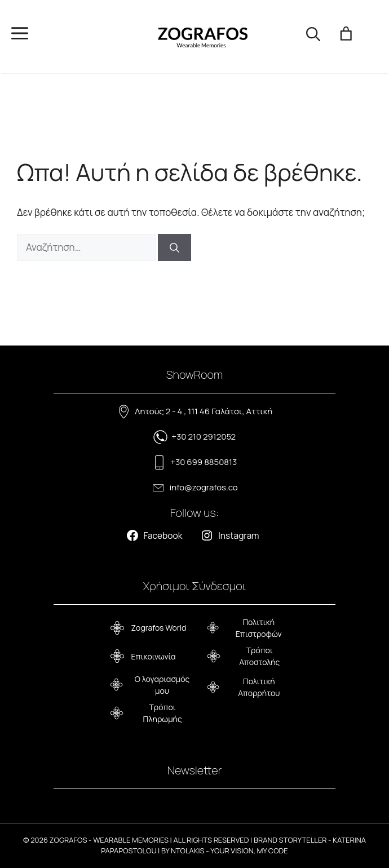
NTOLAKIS (188, 851)
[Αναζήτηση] (174, 247)
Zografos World (159, 628)
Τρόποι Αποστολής (259, 656)
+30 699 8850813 (204, 462)
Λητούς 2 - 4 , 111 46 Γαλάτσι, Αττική (204, 411)
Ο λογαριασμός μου (162, 685)
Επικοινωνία (154, 656)
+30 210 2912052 (204, 437)
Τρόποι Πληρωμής (163, 713)
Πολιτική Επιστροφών (259, 628)
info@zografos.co (204, 487)
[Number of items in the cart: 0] (346, 37)
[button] (313, 37)
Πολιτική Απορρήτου (259, 687)
